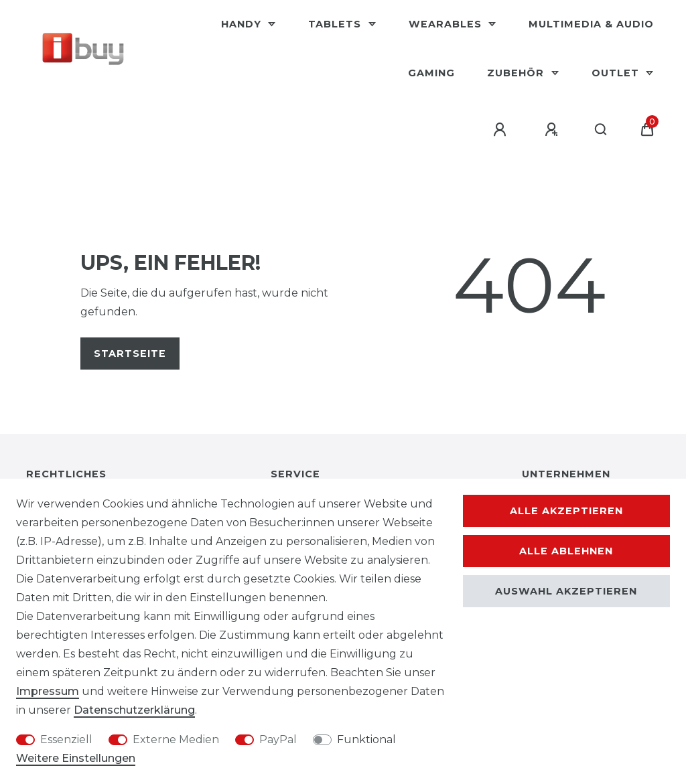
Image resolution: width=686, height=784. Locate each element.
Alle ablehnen (566, 551)
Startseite (130, 354)
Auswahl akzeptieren (566, 591)
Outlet (617, 73)
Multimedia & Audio (591, 24)
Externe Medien (176, 739)
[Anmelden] (502, 130)
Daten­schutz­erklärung (134, 710)
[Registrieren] (553, 130)
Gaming (431, 73)
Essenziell (66, 739)
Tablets (336, 24)
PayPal (278, 739)
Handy (243, 24)
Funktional (366, 739)
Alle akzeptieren (566, 511)
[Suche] (601, 130)
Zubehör (517, 73)
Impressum (48, 691)
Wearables (447, 24)
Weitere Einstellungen (76, 758)
